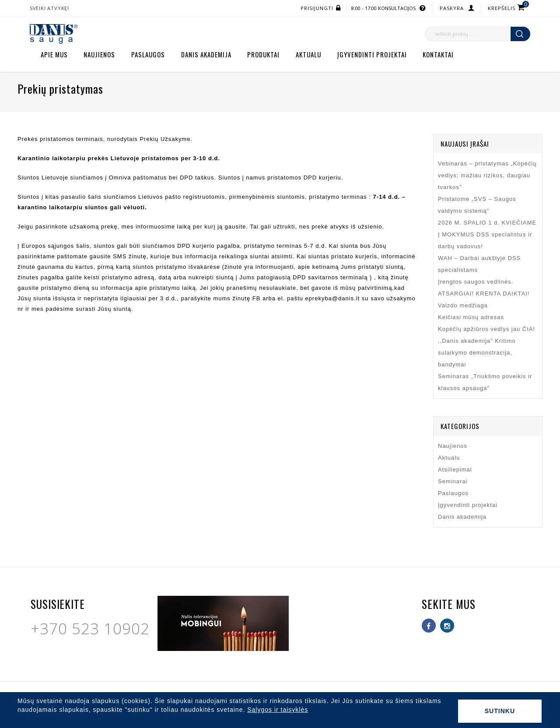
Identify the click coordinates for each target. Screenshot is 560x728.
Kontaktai (438, 54)
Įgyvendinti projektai (372, 54)
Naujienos (99, 54)
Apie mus (54, 54)
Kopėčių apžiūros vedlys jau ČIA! (486, 329)
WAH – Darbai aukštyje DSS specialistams (479, 264)
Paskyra (452, 8)
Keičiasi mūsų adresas (471, 317)
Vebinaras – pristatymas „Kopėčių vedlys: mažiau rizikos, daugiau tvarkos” (487, 175)
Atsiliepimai (455, 470)
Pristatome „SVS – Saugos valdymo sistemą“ (477, 205)
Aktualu (308, 54)
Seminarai (453, 481)
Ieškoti (520, 34)
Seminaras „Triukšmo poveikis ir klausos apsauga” (485, 382)
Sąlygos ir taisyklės (278, 710)
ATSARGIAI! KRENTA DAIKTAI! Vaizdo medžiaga (484, 299)
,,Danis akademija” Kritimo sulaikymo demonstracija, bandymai (477, 353)
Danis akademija (206, 54)
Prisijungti (317, 8)
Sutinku (500, 711)
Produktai (263, 54)
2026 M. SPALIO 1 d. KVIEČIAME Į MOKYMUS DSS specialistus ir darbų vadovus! (487, 234)
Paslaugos (148, 54)
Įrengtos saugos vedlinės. (476, 282)
